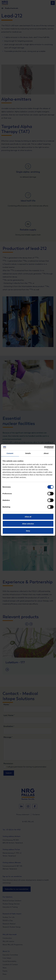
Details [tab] (28, 453)
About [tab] (46, 453)
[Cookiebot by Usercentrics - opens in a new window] (44, 447)
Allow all (28, 517)
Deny (28, 531)
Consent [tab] (10, 453)
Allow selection (28, 524)
